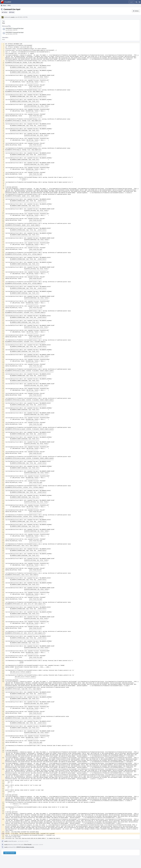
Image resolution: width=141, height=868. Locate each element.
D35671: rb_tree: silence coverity (25, 847)
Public (13, 12)
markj (12, 17)
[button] (140, 2)
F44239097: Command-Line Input (15, 28)
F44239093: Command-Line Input (15, 32)
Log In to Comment (10, 853)
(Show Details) (28, 845)
